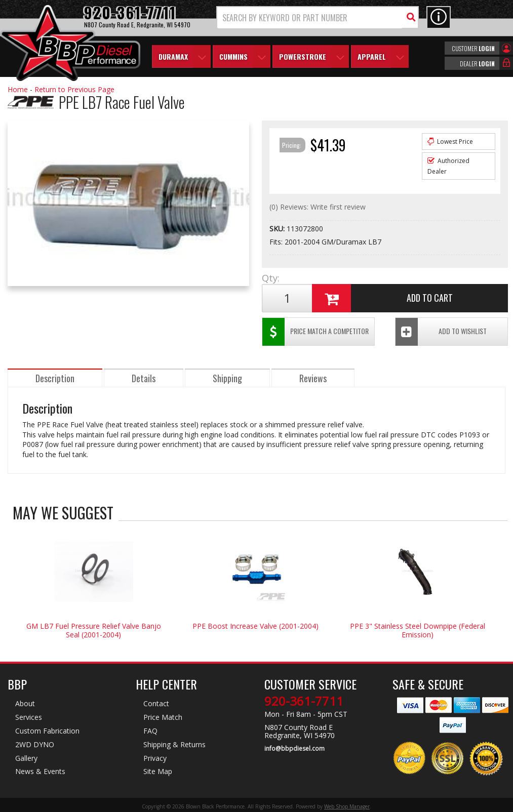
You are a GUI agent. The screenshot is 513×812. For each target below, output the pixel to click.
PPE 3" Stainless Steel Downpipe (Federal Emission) (418, 630)
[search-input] (310, 18)
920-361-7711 (304, 701)
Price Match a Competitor (315, 332)
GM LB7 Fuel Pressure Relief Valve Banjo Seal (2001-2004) (94, 630)
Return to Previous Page (74, 89)
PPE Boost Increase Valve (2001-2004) (255, 626)
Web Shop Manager (347, 806)
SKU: (278, 229)
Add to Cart (382, 298)
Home (18, 89)
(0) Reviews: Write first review (318, 207)
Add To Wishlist (441, 332)
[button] (318, 17)
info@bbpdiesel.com (294, 749)
